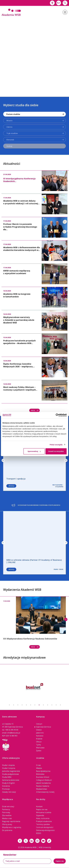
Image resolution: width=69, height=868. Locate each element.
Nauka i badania (43, 786)
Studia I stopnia (8, 765)
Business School (43, 777)
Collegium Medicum (44, 780)
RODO (39, 833)
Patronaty (6, 812)
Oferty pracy (7, 824)
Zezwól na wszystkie (56, 451)
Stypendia (40, 815)
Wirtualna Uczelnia (44, 812)
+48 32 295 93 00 (12, 730)
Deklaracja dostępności (45, 830)
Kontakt (39, 806)
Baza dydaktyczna (43, 771)
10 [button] (48, 705)
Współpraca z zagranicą (12, 827)
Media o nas (7, 818)
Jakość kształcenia (43, 783)
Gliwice (39, 730)
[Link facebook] (20, 841)
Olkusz (39, 742)
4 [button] (22, 705)
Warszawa (40, 748)
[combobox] (59, 3)
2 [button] (14, 705)
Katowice (40, 736)
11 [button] (52, 705)
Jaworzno (40, 733)
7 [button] (35, 705)
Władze (39, 768)
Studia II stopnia (9, 768)
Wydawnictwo (42, 789)
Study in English (8, 783)
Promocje (6, 789)
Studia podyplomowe (10, 774)
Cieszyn (39, 724)
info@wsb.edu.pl (14, 733)
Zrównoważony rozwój (45, 792)
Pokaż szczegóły (56, 445)
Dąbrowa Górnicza (44, 727)
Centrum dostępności (45, 827)
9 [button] (43, 705)
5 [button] (26, 705)
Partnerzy (6, 809)
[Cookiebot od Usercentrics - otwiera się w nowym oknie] (57, 415)
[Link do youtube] (43, 841)
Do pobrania (7, 830)
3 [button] (18, 705)
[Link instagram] (37, 841)
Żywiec (39, 751)
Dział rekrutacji (8, 806)
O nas (38, 765)
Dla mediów (7, 815)
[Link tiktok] (49, 841)
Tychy (38, 745)
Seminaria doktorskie (11, 780)
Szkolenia (6, 786)
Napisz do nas (42, 809)
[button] (52, 3)
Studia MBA (7, 777)
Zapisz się (60, 861)
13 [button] (60, 705)
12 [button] (56, 705)
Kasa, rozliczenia (43, 818)
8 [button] (39, 705)
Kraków (39, 739)
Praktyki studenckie (44, 821)
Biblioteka (40, 774)
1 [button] (9, 705)
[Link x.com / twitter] (26, 841)
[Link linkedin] (32, 841)
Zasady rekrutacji (9, 792)
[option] (34, 55)
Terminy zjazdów (43, 824)
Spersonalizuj (34, 451)
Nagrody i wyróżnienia (11, 821)
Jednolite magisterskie (11, 771)
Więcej (35, 410)
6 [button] (31, 705)
